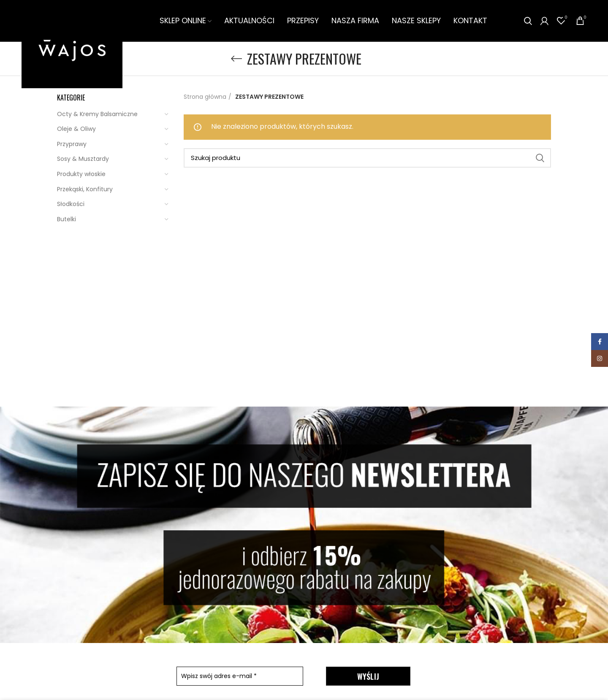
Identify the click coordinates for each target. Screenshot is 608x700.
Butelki (66, 220)
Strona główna (205, 98)
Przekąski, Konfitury (85, 190)
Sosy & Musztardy (83, 160)
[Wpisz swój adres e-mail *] (240, 677)
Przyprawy (72, 145)
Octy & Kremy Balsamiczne (97, 114)
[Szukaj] (367, 159)
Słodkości (71, 205)
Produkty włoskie (81, 175)
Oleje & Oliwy (76, 130)
